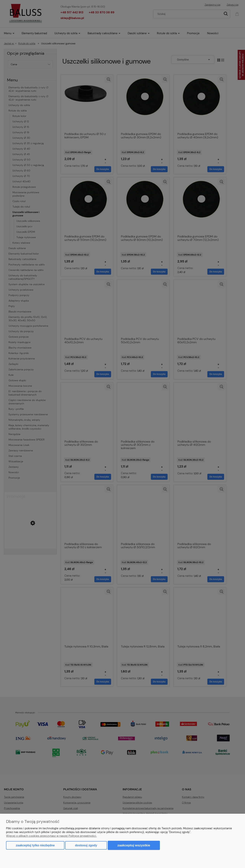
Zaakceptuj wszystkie (134, 845)
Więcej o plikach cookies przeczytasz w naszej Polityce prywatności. (51, 836)
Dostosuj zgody (86, 845)
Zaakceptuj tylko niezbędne (35, 845)
